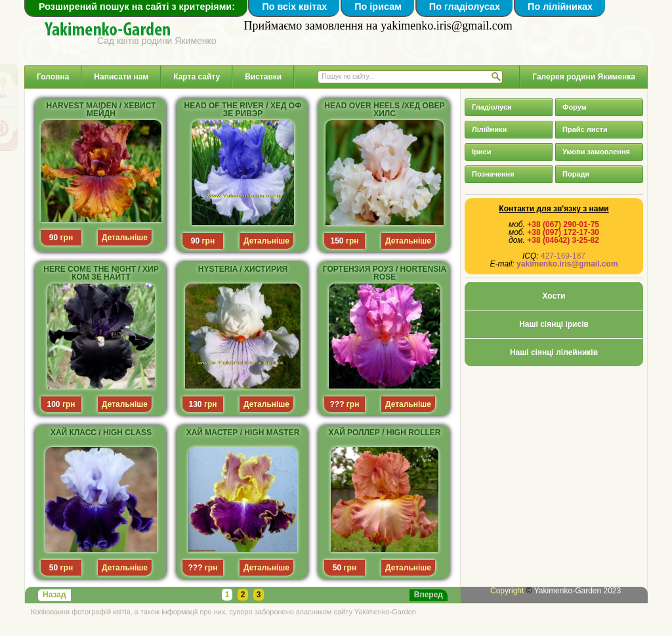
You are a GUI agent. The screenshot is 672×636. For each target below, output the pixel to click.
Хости (554, 296)
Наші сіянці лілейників (554, 352)
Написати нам (121, 77)
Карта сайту (197, 77)
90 (53, 238)
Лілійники (489, 129)
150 (337, 241)
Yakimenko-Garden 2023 (578, 591)
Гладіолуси (492, 107)
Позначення (493, 174)
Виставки (263, 77)
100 (54, 404)
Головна (53, 77)
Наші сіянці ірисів (554, 324)
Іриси (481, 152)
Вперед (429, 595)
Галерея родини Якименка (584, 77)
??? (337, 404)
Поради (576, 174)
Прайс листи (585, 129)
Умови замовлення (596, 152)
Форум (575, 107)
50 (53, 568)
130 (196, 404)
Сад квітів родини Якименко (157, 40)
